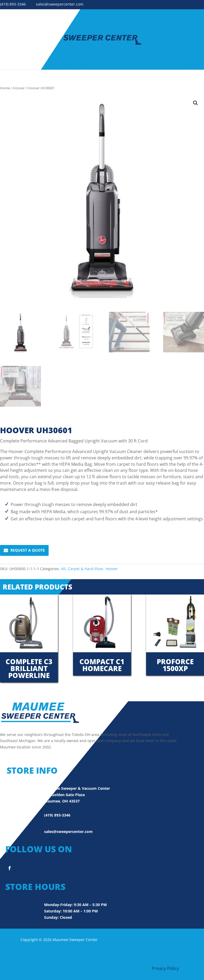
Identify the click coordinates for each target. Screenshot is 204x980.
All (63, 569)
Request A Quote (24, 550)
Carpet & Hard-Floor (86, 569)
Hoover (19, 88)
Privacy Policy (165, 968)
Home (5, 88)
